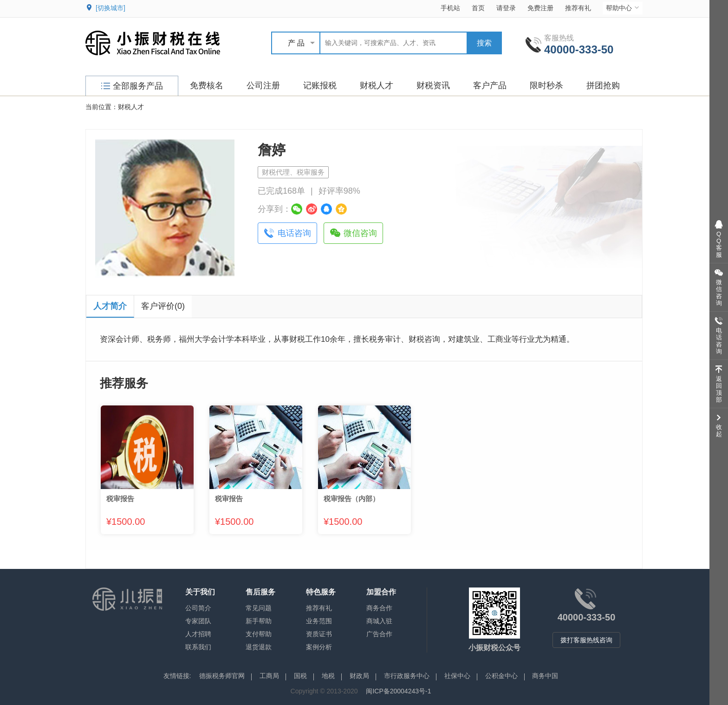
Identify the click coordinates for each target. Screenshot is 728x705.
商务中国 (545, 676)
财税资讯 (433, 85)
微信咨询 (360, 233)
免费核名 (207, 85)
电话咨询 (294, 233)
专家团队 (198, 621)
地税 (328, 676)
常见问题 (259, 608)
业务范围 (319, 621)
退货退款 (259, 647)
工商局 (269, 676)
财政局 (359, 676)
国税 (300, 676)
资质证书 (319, 634)
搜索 (484, 43)
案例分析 (319, 647)
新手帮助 (259, 621)
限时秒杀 (546, 85)
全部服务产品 (132, 86)
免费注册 (540, 8)
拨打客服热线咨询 (586, 640)
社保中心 (457, 676)
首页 (478, 8)
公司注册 (263, 85)
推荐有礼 (578, 8)
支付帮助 (259, 634)
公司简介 (198, 608)
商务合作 (379, 608)
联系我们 (198, 647)
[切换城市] (110, 8)
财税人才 (377, 85)
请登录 (506, 8)
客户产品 (490, 85)
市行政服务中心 (407, 676)
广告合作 (379, 634)
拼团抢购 (603, 85)
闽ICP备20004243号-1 (398, 691)
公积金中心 (501, 676)
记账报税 (320, 85)
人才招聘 (198, 634)
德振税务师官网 (222, 676)
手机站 (450, 8)
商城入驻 (379, 621)
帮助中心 (623, 8)
